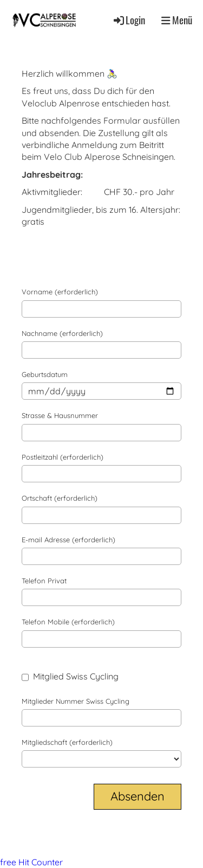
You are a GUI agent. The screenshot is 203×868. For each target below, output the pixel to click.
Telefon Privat (44, 581)
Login (129, 20)
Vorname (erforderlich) (60, 292)
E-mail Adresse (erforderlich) (68, 540)
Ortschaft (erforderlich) (60, 498)
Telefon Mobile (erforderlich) (68, 622)
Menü (177, 20)
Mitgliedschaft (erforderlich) (67, 742)
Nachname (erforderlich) (62, 333)
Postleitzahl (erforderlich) (63, 457)
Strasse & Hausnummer (60, 415)
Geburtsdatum (45, 374)
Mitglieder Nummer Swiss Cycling (76, 701)
